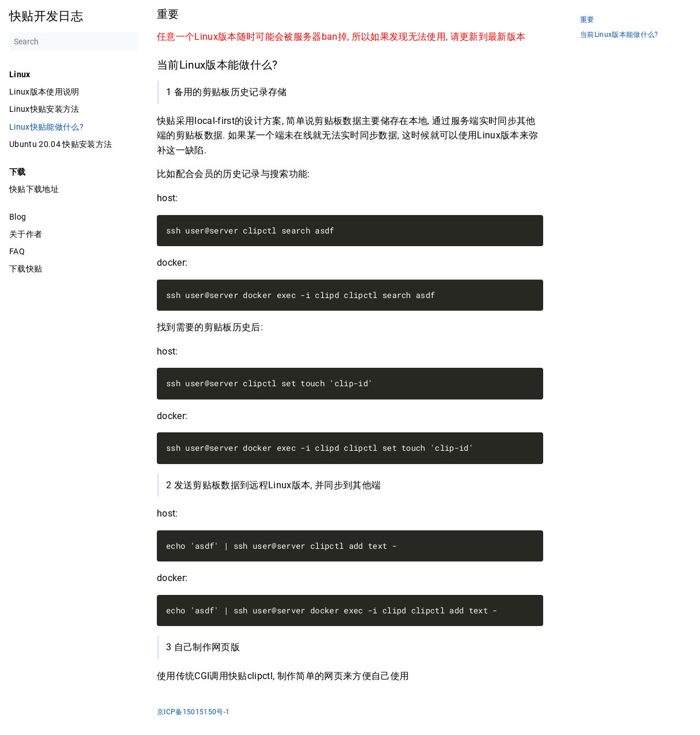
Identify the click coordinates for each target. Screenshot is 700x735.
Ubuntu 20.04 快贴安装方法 (61, 144)
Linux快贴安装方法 (44, 109)
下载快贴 (26, 269)
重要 (587, 20)
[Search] (74, 42)
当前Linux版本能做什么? (619, 35)
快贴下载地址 (34, 189)
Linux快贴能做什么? (46, 127)
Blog (18, 217)
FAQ (17, 251)
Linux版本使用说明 (44, 92)
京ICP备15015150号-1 (193, 712)
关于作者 (26, 234)
